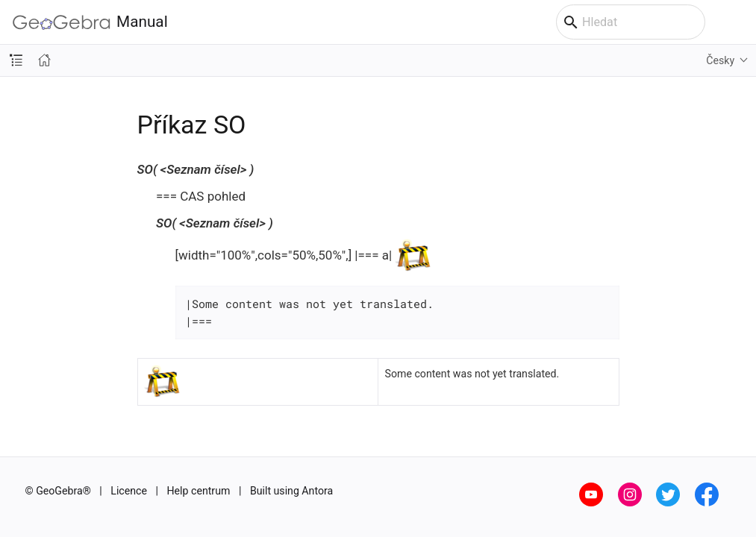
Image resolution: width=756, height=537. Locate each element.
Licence (129, 491)
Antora (317, 491)
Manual (90, 22)
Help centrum (199, 491)
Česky (720, 60)
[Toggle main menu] (737, 22)
